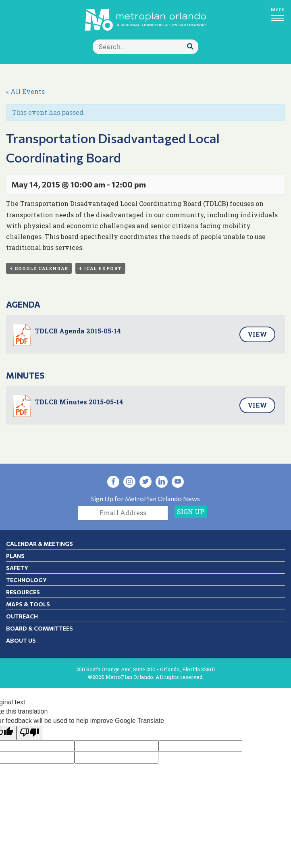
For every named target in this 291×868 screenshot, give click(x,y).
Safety (17, 568)
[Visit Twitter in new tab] (145, 482)
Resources (23, 592)
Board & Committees (39, 628)
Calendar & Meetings (39, 544)
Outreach (22, 616)
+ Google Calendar (39, 268)
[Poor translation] (29, 733)
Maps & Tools (28, 604)
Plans (15, 556)
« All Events (25, 91)
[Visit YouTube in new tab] (178, 482)
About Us (21, 640)
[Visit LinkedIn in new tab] (162, 482)
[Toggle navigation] (277, 14)
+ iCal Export (100, 268)
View (257, 334)
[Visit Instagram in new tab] (129, 482)
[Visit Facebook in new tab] (113, 482)
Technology (26, 580)
